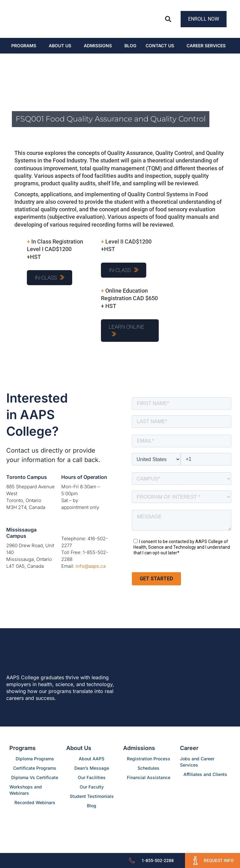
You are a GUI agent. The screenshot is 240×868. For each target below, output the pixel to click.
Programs (24, 46)
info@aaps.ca (91, 566)
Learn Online (127, 327)
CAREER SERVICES (206, 46)
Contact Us (160, 46)
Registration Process (149, 759)
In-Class (46, 278)
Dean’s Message (92, 768)
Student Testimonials (92, 796)
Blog (130, 46)
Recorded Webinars (35, 802)
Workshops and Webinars (26, 790)
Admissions (98, 46)
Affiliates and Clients (205, 774)
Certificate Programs (35, 768)
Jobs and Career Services (197, 762)
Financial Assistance (149, 777)
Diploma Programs (35, 759)
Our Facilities (92, 777)
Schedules (148, 768)
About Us (60, 46)
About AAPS (92, 759)
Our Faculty (92, 787)
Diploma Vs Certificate (35, 777)
